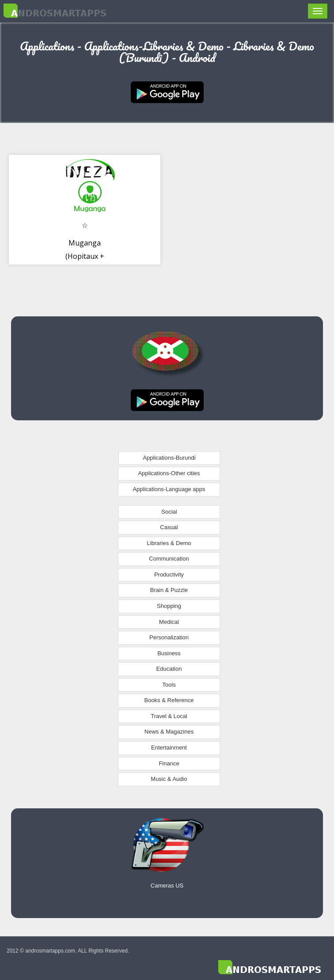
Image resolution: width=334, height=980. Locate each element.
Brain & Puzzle (169, 590)
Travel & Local (169, 716)
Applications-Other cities (169, 473)
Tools (169, 685)
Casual (169, 527)
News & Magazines (169, 732)
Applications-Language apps (169, 489)
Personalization (169, 637)
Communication (169, 559)
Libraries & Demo (169, 543)
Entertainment (169, 747)
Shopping (169, 606)
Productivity (169, 575)
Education (169, 669)
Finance (169, 763)
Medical (169, 622)
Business (169, 653)
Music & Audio (169, 779)
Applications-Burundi (169, 458)
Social (169, 512)
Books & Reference (169, 700)
